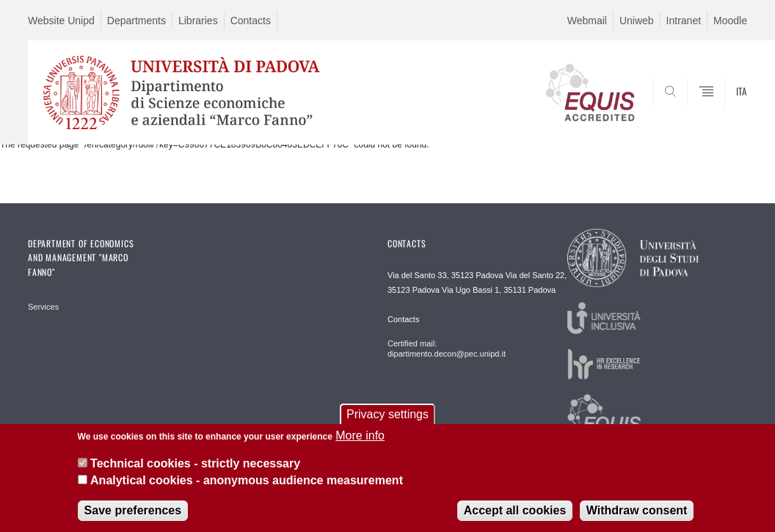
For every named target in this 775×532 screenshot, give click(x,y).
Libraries (198, 21)
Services (43, 307)
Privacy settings (387, 422)
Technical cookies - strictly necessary (195, 471)
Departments (137, 21)
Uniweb (637, 21)
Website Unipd (61, 21)
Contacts (251, 21)
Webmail (587, 21)
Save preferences (133, 518)
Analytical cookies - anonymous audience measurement (247, 488)
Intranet (684, 21)
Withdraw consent (637, 518)
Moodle (730, 21)
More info (360, 444)
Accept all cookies (515, 518)
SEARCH (686, 109)
